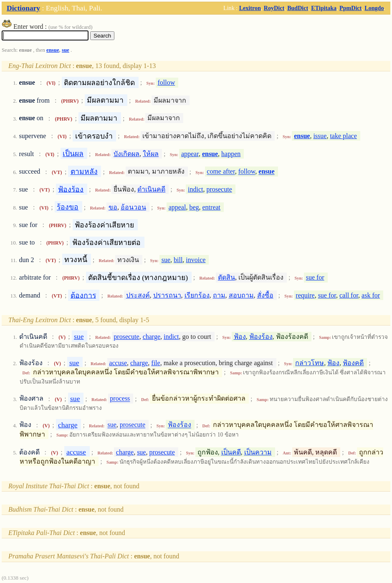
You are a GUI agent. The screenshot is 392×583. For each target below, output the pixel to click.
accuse (118, 363)
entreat (212, 207)
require (305, 295)
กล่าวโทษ (310, 363)
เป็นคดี (231, 452)
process (120, 399)
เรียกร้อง (197, 295)
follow (166, 82)
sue (66, 50)
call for (349, 295)
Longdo (374, 8)
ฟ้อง (240, 337)
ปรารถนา (167, 295)
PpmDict (350, 8)
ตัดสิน (226, 277)
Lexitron (250, 8)
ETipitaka (324, 8)
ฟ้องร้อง (71, 189)
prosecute (219, 189)
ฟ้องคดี (353, 363)
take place (343, 136)
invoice (196, 260)
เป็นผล (73, 154)
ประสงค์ (138, 295)
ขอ (113, 207)
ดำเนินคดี (151, 189)
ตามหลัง (84, 172)
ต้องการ (83, 295)
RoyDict (274, 8)
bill (178, 260)
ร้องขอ (68, 207)
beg (194, 207)
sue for (315, 277)
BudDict (298, 8)
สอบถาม (241, 295)
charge (152, 337)
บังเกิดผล (126, 154)
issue (320, 136)
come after (221, 172)
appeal (177, 207)
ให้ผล (151, 154)
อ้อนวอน (133, 207)
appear (190, 154)
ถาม (219, 295)
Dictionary (23, 8)
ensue (53, 50)
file (156, 363)
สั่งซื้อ (265, 295)
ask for (371, 295)
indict (195, 189)
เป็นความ (258, 452)
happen (231, 154)
